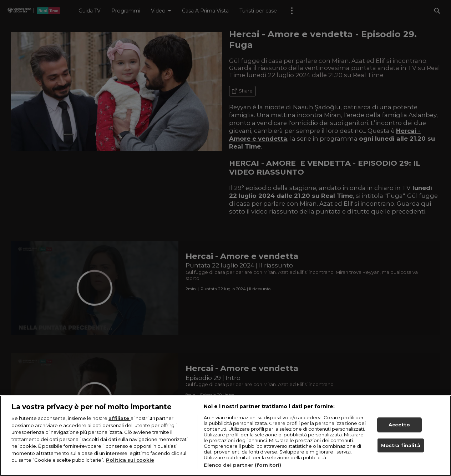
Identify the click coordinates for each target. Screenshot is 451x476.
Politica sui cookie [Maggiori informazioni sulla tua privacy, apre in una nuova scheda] (130, 461)
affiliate (120, 419)
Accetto (399, 425)
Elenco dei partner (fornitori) (242, 466)
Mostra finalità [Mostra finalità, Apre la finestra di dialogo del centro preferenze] (401, 446)
